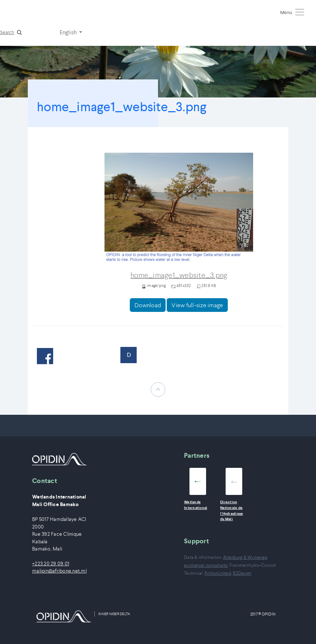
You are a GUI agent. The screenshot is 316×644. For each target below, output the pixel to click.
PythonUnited (218, 573)
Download (148, 305)
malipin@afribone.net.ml (59, 571)
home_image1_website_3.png (179, 275)
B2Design (242, 573)
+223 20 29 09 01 (51, 564)
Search (7, 32)
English (69, 32)
